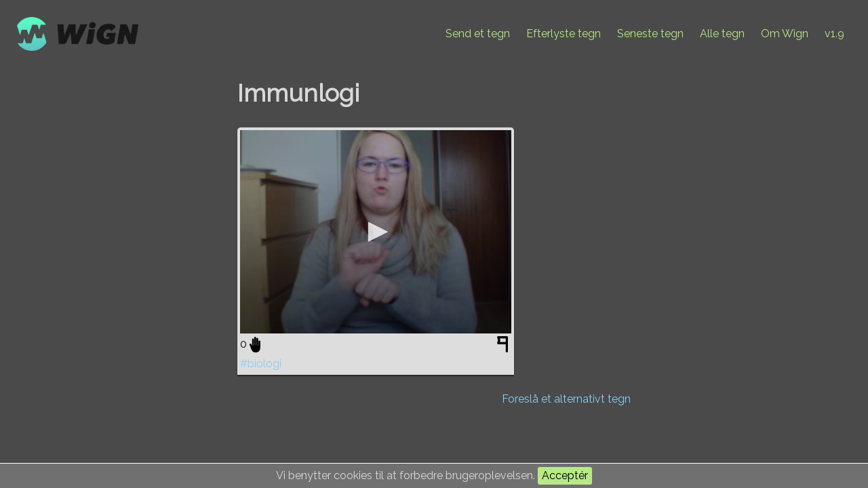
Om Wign (785, 34)
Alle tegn (722, 34)
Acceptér (565, 475)
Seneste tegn (650, 34)
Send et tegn (478, 34)
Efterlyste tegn (564, 34)
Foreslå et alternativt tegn (566, 399)
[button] (376, 232)
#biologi (261, 364)
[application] (376, 232)
